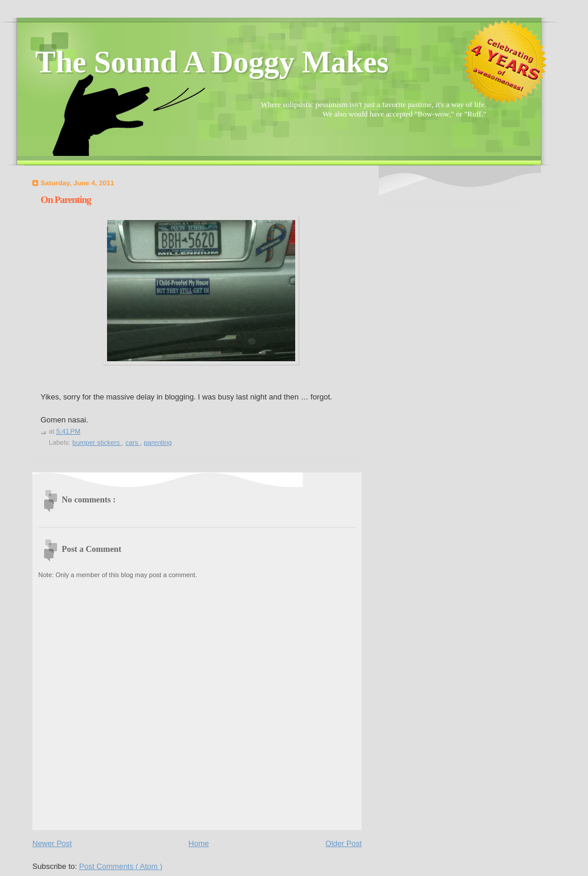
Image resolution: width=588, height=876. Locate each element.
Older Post (344, 843)
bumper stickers (97, 442)
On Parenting (66, 200)
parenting (158, 442)
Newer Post (52, 843)
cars (133, 442)
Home (199, 843)
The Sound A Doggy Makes (212, 62)
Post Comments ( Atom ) (121, 866)
